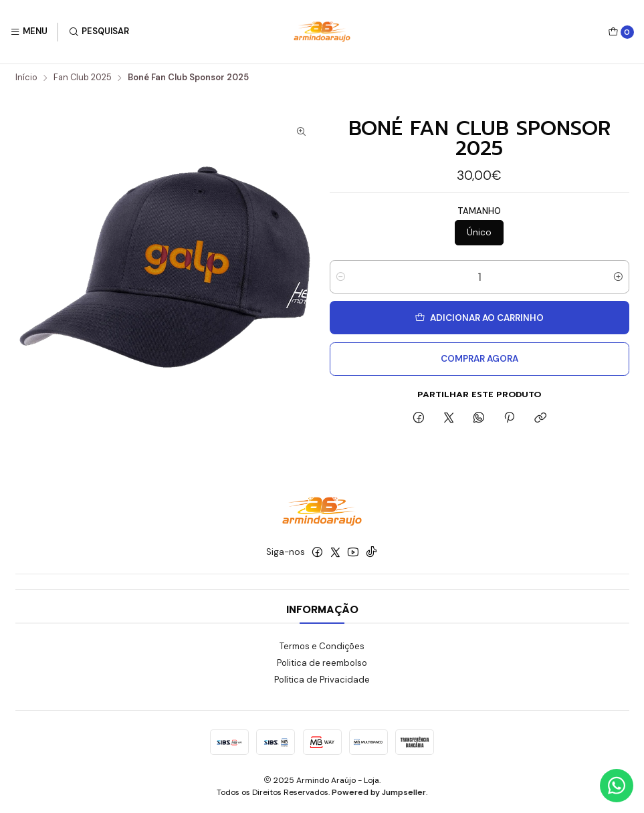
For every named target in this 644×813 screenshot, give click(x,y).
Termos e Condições (322, 646)
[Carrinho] (621, 32)
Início (26, 78)
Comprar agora (479, 359)
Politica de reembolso (322, 663)
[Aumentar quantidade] (618, 277)
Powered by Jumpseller (379, 792)
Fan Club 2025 (83, 78)
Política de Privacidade (322, 680)
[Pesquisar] (99, 32)
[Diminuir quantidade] (341, 277)
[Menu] (29, 32)
